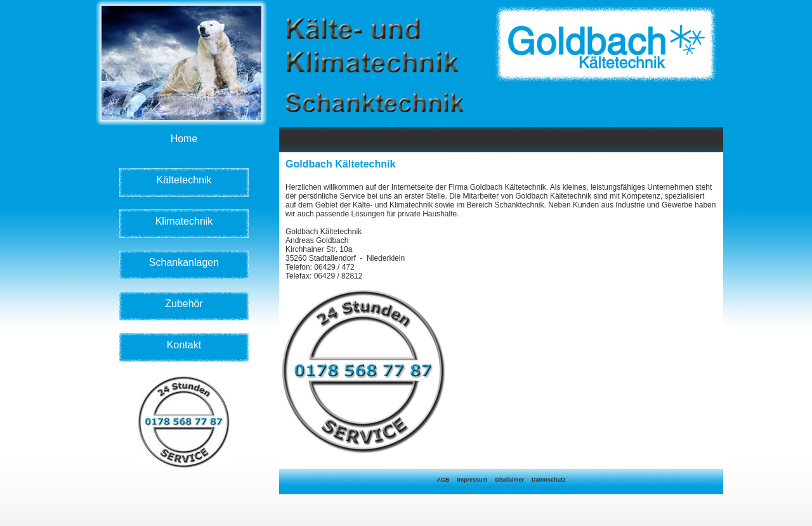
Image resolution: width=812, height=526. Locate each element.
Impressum (472, 480)
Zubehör (184, 304)
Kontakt (184, 345)
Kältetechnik (184, 180)
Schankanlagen (184, 262)
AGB (443, 480)
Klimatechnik (184, 221)
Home (184, 139)
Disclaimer (509, 480)
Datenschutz (549, 480)
